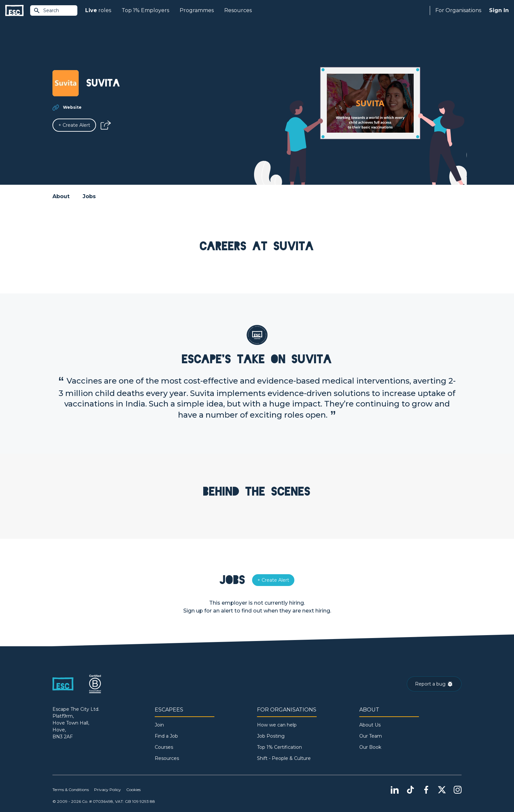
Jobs (89, 196)
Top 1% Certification (279, 747)
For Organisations (458, 10)
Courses (164, 747)
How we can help (277, 725)
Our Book (370, 747)
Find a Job (166, 736)
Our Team (371, 736)
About (61, 196)
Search (46, 10)
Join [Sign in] (159, 725)
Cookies (133, 790)
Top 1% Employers (145, 10)
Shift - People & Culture (284, 758)
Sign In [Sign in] (499, 10)
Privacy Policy (108, 790)
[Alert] (74, 125)
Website (72, 107)
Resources (238, 10)
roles (98, 10)
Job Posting (271, 736)
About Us (370, 725)
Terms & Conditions (71, 790)
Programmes (197, 10)
